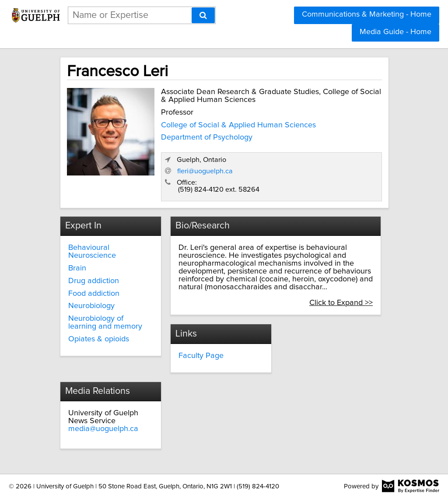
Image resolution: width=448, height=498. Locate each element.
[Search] (203, 15)
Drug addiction (94, 281)
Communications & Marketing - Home (367, 14)
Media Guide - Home (395, 32)
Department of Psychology (207, 137)
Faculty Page (201, 356)
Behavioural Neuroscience (92, 252)
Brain (77, 268)
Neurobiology (91, 306)
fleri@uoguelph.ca (205, 171)
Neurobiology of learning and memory (105, 323)
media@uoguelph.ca (103, 429)
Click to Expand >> (341, 303)
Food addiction (94, 294)
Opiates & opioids (99, 339)
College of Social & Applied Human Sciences (238, 125)
